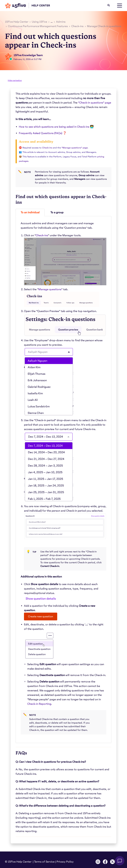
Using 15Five (39, 22)
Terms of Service (44, 862)
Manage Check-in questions (104, 26)
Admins (61, 22)
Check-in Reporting (39, 704)
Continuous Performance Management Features (38, 26)
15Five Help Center (17, 22)
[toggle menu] (120, 6)
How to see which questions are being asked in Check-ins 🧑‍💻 (56, 127)
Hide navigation (15, 80)
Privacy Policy (65, 862)
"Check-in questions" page (95, 103)
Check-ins (77, 26)
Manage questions (50, 289)
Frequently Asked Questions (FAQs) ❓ (43, 133)
